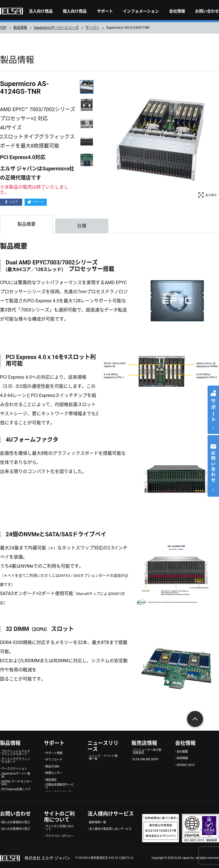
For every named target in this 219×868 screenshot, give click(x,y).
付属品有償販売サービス (60, 786)
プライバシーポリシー (60, 836)
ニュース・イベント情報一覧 (103, 757)
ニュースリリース (103, 746)
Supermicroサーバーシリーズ (56, 28)
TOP (3, 28)
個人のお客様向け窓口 (16, 822)
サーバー (92, 28)
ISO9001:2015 (185, 765)
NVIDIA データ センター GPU (17, 783)
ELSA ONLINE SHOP (146, 759)
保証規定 (51, 780)
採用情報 (182, 758)
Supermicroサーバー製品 (16, 775)
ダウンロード (54, 760)
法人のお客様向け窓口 (16, 829)
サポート (105, 11)
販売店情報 (144, 743)
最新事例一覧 (98, 822)
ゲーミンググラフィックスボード (16, 761)
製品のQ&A (52, 767)
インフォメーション (141, 11)
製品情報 (20, 28)
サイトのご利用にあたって (60, 828)
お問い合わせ (207, 11)
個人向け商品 (75, 11)
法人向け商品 (41, 11)
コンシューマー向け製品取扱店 (147, 751)
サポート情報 (54, 753)
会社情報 (177, 11)
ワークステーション (14, 769)
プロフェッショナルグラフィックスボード (16, 753)
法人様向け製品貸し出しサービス (110, 829)
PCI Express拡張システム (16, 791)
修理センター (54, 773)
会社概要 (182, 752)
